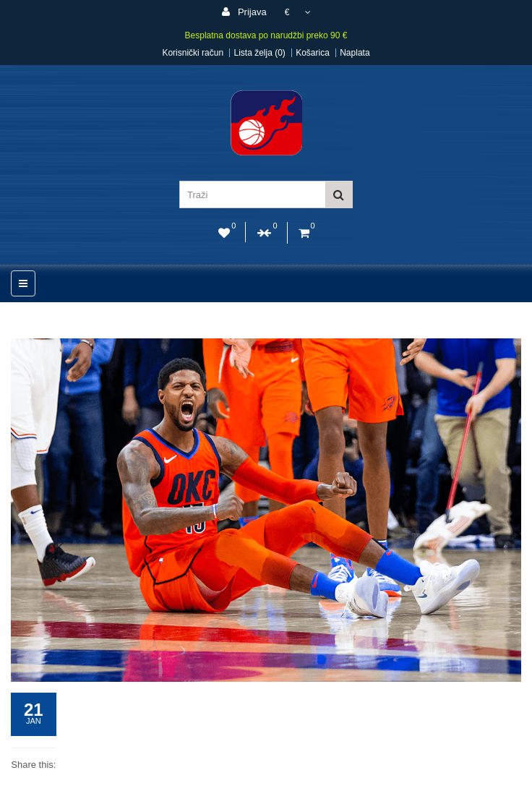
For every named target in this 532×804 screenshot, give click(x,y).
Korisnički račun (193, 53)
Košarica (313, 53)
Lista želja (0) (259, 53)
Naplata (355, 53)
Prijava (244, 12)
